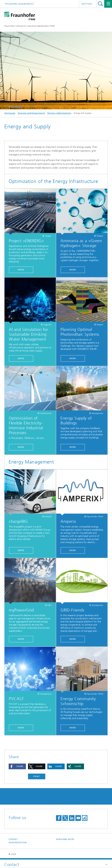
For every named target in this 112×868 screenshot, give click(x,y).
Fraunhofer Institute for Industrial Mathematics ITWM (30, 26)
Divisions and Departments (31, 113)
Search (100, 4)
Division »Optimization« (59, 113)
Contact (13, 839)
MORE (73, 270)
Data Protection (18, 843)
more (21, 270)
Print (37, 776)
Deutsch (87, 4)
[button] (17, 766)
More (73, 358)
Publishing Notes (65, 839)
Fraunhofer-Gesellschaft (19, 4)
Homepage (10, 113)
